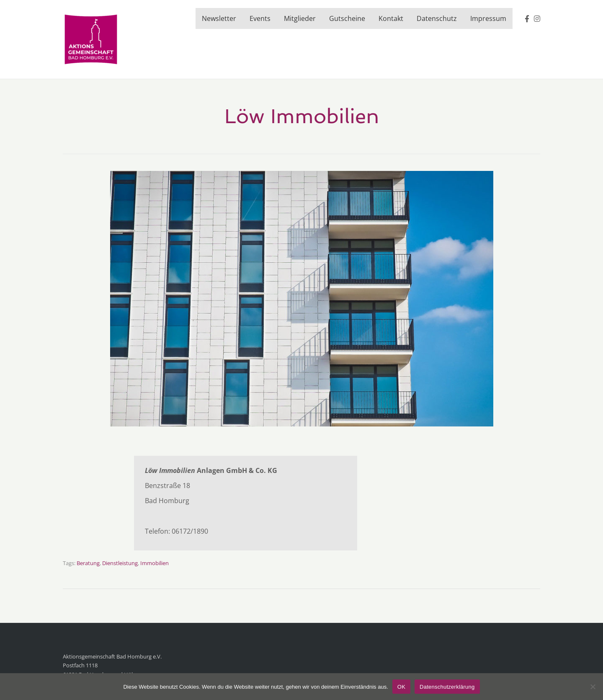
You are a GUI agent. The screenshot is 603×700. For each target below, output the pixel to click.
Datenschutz (437, 18)
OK (401, 687)
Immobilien (155, 563)
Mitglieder (300, 18)
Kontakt (391, 18)
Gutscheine (347, 18)
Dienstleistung (120, 563)
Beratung (88, 563)
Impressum (488, 18)
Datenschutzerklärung (447, 687)
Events (260, 18)
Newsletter (219, 18)
